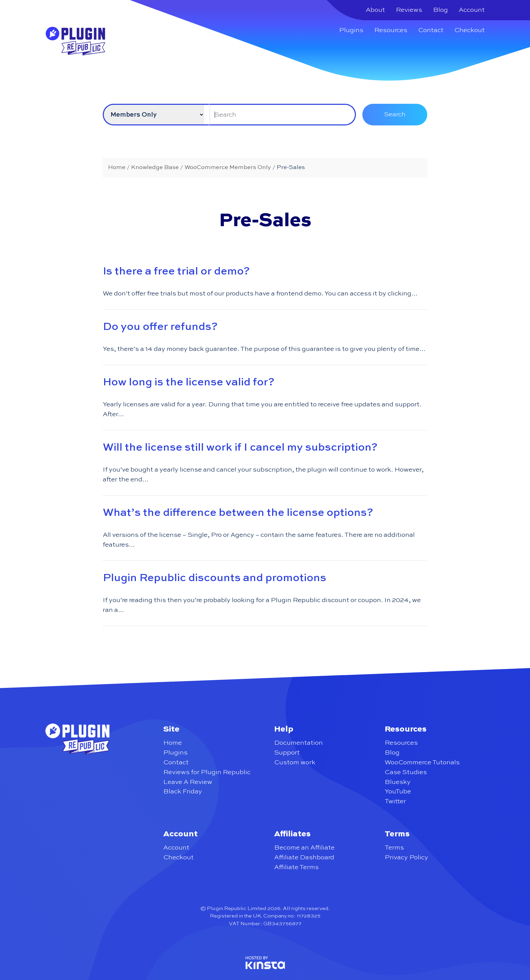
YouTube (398, 792)
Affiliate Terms (296, 867)
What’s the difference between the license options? (238, 513)
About (375, 10)
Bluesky (398, 782)
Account (472, 10)
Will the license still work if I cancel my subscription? (240, 448)
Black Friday (183, 792)
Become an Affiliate (304, 848)
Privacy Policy (406, 857)
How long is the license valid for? (189, 382)
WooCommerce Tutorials (422, 762)
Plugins (351, 30)
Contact (431, 30)
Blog (440, 10)
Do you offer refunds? (160, 327)
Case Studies (406, 772)
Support (287, 753)
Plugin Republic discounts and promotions (214, 578)
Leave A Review (188, 782)
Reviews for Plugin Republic (207, 772)
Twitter (395, 801)
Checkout (469, 30)
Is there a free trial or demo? (176, 271)
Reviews (409, 10)
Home (173, 743)
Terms (394, 848)
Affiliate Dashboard (304, 857)
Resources (391, 30)
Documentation (298, 743)
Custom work (295, 762)
